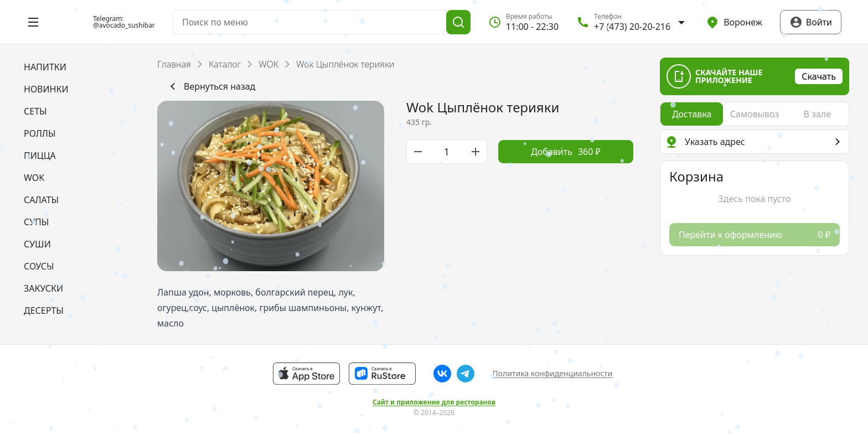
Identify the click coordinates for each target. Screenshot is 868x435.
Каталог (225, 64)
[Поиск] (458, 22)
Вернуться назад (211, 86)
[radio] (692, 114)
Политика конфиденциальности (552, 373)
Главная (174, 64)
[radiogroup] (755, 114)
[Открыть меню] (33, 22)
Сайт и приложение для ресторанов (434, 402)
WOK (268, 64)
